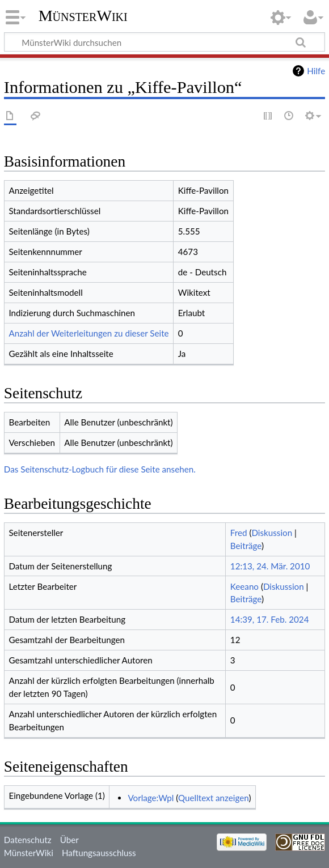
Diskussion (272, 533)
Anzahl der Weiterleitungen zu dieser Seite (88, 333)
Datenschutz (28, 840)
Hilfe (316, 71)
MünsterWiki (83, 16)
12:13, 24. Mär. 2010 (270, 566)
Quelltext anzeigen (213, 798)
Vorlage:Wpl (151, 798)
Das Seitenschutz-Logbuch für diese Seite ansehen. (100, 469)
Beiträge (246, 546)
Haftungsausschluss (99, 853)
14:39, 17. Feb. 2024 (270, 619)
